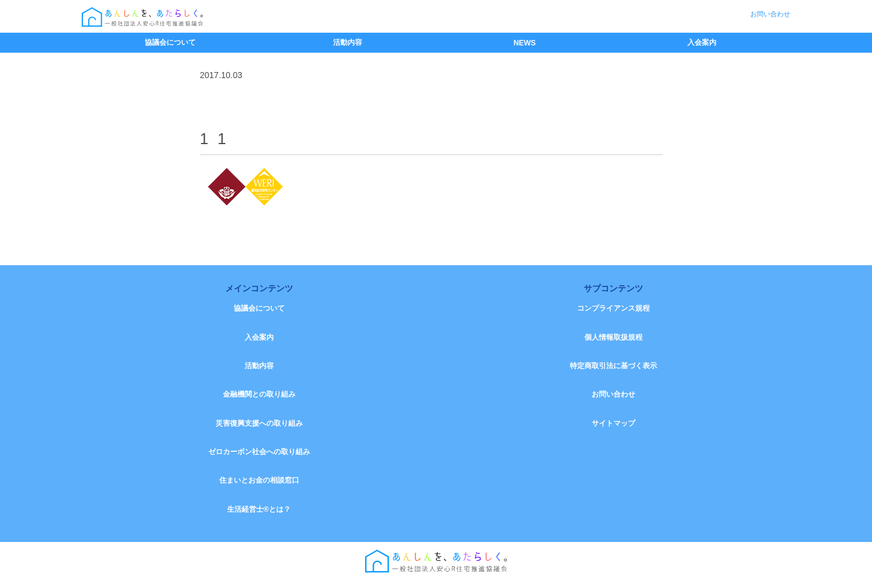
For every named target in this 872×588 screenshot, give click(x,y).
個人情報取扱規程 (613, 339)
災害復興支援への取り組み (259, 428)
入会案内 (702, 42)
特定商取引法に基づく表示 (613, 368)
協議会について (170, 42)
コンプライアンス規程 (613, 309)
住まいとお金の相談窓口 (259, 487)
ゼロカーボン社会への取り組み (259, 457)
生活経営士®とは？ (259, 517)
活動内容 (348, 42)
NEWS (525, 43)
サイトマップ (613, 428)
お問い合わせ (770, 14)
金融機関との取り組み (259, 398)
